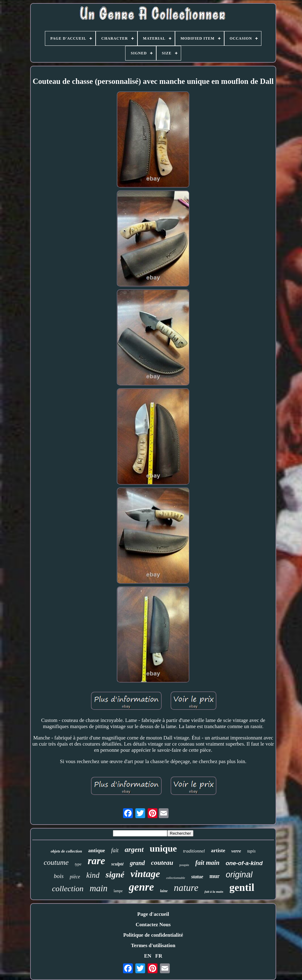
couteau (162, 862)
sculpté (117, 864)
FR (159, 956)
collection (68, 889)
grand (137, 863)
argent (134, 850)
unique (163, 848)
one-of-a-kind (244, 863)
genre (141, 887)
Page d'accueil (153, 914)
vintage (145, 874)
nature (186, 888)
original (239, 875)
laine (164, 891)
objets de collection (66, 851)
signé (115, 874)
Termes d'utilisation (153, 945)
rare (96, 861)
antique (97, 851)
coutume (56, 862)
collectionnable (176, 878)
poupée (184, 865)
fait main (207, 863)
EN (148, 956)
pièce (75, 877)
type (78, 864)
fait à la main (214, 892)
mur (215, 876)
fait (115, 850)
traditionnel (194, 851)
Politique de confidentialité (153, 935)
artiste (218, 851)
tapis (251, 851)
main (99, 888)
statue (197, 877)
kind (93, 875)
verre (236, 851)
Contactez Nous (153, 925)
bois (59, 876)
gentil (242, 887)
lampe (118, 891)
